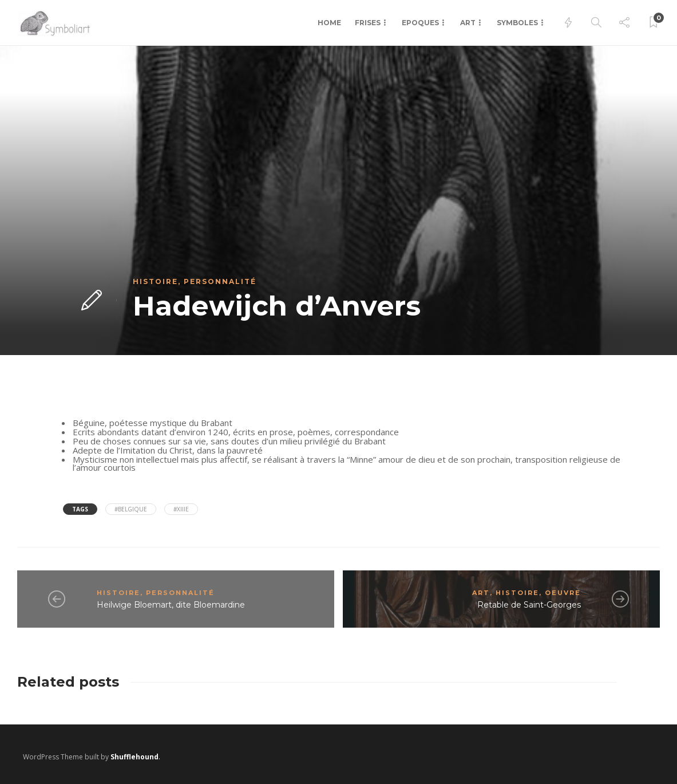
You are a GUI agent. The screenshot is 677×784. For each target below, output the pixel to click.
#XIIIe (181, 509)
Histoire (155, 281)
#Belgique (131, 509)
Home (329, 23)
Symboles (517, 23)
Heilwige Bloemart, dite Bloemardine (171, 605)
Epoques (420, 23)
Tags (80, 509)
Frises (368, 23)
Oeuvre (563, 593)
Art (468, 23)
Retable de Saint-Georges (529, 605)
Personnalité (220, 281)
